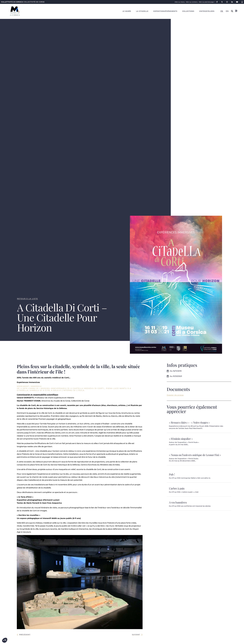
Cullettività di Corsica (23, 2)
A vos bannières (178, 502)
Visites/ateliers (207, 11)
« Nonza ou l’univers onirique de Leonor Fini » (195, 455)
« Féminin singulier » (181, 439)
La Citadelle (142, 11)
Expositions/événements (165, 11)
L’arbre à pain (177, 488)
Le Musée (127, 11)
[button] (5, 640)
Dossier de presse (175, 395)
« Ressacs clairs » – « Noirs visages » (189, 422)
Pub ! (172, 474)
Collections (188, 11)
